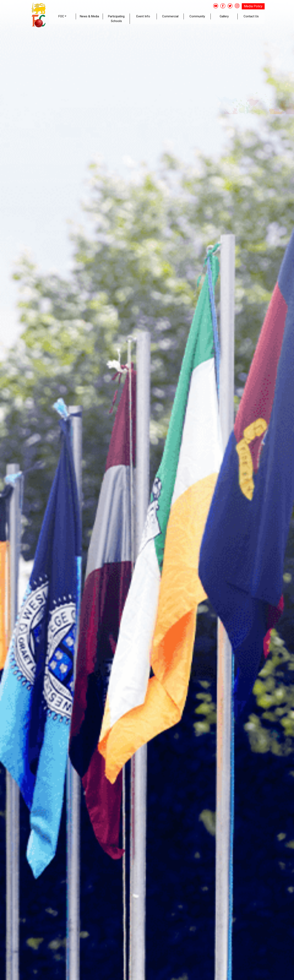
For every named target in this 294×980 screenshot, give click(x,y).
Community (197, 16)
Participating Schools (116, 19)
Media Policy (253, 6)
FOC (61, 16)
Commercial (170, 16)
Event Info (143, 16)
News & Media (89, 16)
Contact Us (251, 16)
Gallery (224, 16)
